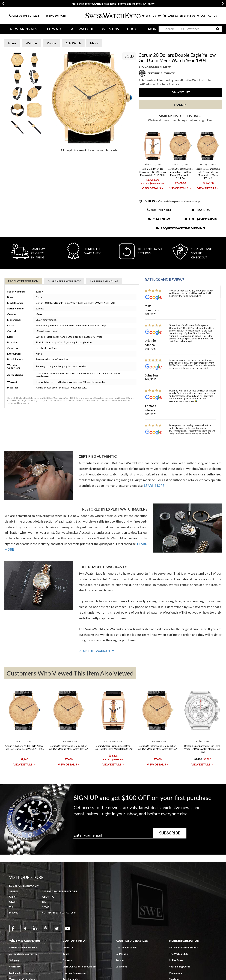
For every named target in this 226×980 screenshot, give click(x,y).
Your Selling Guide (180, 967)
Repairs (120, 960)
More (150, 29)
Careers (67, 960)
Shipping (14, 960)
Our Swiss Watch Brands (183, 947)
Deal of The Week (126, 947)
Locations (121, 967)
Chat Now (159, 219)
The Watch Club (178, 954)
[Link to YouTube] (67, 928)
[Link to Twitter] (56, 928)
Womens (108, 29)
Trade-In (180, 105)
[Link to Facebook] (13, 928)
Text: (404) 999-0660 (200, 219)
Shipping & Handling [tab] (104, 281)
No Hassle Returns (20, 973)
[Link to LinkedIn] (35, 928)
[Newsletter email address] (130, 836)
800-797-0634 (68, 913)
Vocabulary (176, 973)
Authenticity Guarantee (23, 954)
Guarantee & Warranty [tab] (64, 281)
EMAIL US (188, 16)
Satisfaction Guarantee (23, 947)
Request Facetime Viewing (180, 228)
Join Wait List (180, 92)
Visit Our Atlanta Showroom (79, 967)
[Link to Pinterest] (46, 928)
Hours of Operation (74, 973)
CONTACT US (207, 16)
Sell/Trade (122, 954)
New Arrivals (23, 29)
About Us (68, 947)
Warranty (15, 967)
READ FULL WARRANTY (96, 651)
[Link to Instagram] (24, 928)
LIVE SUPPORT (56, 16)
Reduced (130, 29)
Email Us (200, 210)
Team (66, 954)
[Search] (190, 29)
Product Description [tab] (23, 281)
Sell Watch (53, 29)
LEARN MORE (154, 486)
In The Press (176, 960)
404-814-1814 (31, 16)
